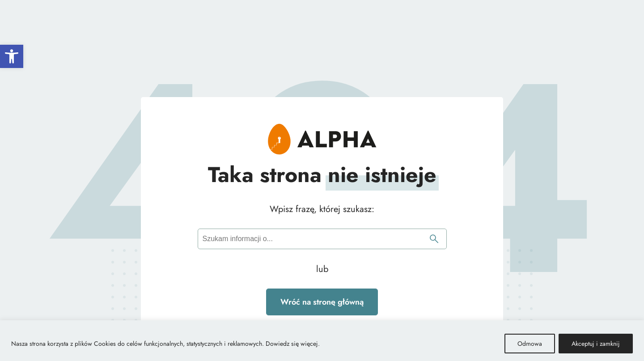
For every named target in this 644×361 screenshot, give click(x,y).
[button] (12, 56)
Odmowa (530, 344)
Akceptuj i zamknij (596, 344)
